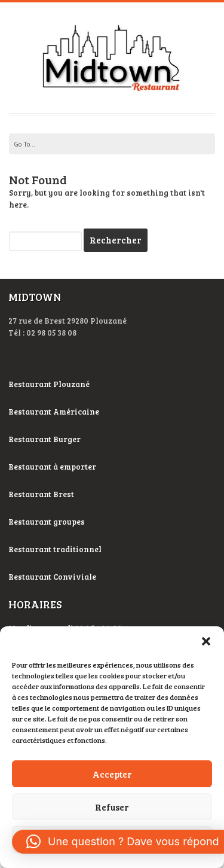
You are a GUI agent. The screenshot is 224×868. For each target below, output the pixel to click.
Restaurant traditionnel (56, 549)
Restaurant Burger (45, 439)
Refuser (112, 807)
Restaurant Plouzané (49, 384)
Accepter (112, 774)
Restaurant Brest (41, 494)
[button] (206, 641)
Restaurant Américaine (55, 412)
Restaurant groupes (47, 522)
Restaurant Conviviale (52, 577)
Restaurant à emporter (52, 467)
